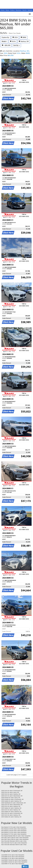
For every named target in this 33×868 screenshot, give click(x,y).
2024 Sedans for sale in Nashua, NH (11, 812)
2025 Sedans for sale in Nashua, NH (11, 808)
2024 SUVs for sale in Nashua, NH (11, 810)
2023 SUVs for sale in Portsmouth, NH (12, 813)
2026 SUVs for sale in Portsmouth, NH (12, 791)
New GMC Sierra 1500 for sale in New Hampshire (15, 838)
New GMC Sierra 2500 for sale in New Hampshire (15, 839)
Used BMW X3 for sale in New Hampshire (13, 855)
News (7, 10)
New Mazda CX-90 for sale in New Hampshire (14, 831)
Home (3, 10)
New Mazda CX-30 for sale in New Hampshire (14, 832)
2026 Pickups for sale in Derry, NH (11, 798)
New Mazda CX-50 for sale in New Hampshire (14, 829)
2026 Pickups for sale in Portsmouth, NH (12, 799)
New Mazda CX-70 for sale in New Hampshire (14, 834)
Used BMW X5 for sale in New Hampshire (13, 857)
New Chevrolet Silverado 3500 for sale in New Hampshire (14, 845)
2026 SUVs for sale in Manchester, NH (12, 796)
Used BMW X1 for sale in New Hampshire (13, 858)
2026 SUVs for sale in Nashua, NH (11, 794)
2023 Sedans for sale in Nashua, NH (11, 817)
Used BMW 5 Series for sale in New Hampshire (14, 860)
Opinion (30, 10)
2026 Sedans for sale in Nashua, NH (11, 801)
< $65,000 (6, 45)
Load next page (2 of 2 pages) (16, 775)
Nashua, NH (24, 41)
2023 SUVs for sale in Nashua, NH (11, 815)
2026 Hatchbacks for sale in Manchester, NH (14, 803)
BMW (23, 37)
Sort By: (17, 45)
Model (4, 41)
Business (19, 10)
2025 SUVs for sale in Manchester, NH (12, 805)
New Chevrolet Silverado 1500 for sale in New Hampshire (14, 841)
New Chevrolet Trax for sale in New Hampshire (14, 843)
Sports (25, 10)
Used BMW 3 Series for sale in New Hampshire (14, 862)
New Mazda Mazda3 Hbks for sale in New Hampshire (16, 836)
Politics (12, 10)
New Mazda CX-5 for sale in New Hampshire (14, 827)
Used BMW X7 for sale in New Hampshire (13, 864)
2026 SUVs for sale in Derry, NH (10, 792)
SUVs (13, 41)
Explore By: (6, 37)
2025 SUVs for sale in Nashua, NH (11, 806)
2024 (15, 37)
